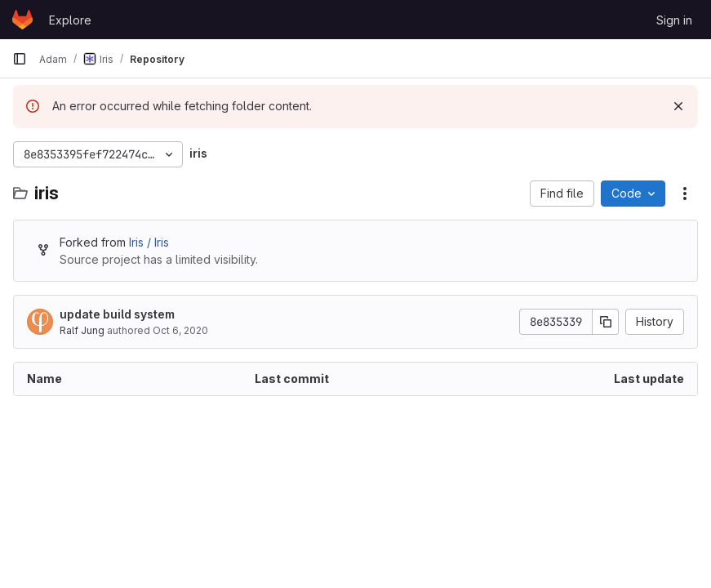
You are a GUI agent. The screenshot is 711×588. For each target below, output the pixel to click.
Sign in (674, 20)
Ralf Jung (82, 330)
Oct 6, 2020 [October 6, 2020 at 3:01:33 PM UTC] (180, 330)
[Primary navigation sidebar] (20, 59)
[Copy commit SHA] (606, 322)
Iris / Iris (149, 242)
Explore (70, 20)
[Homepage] (22, 20)
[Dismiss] (678, 106)
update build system (117, 314)
